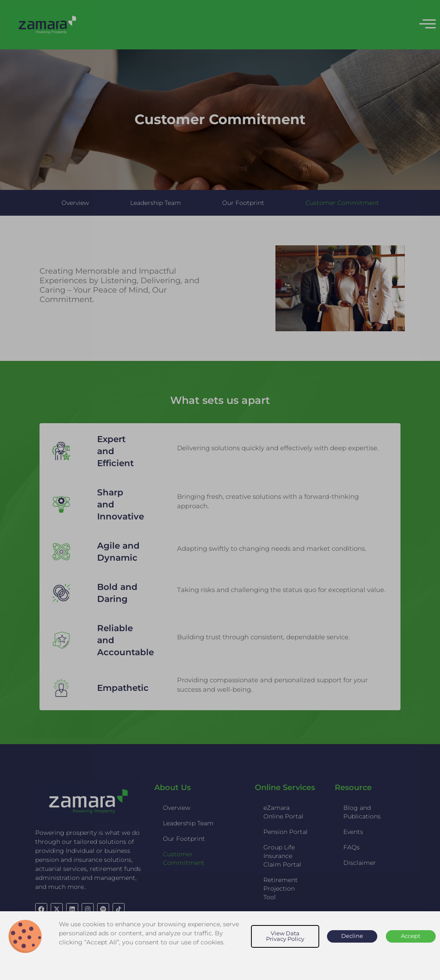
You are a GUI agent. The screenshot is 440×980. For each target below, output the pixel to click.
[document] (220, 490)
